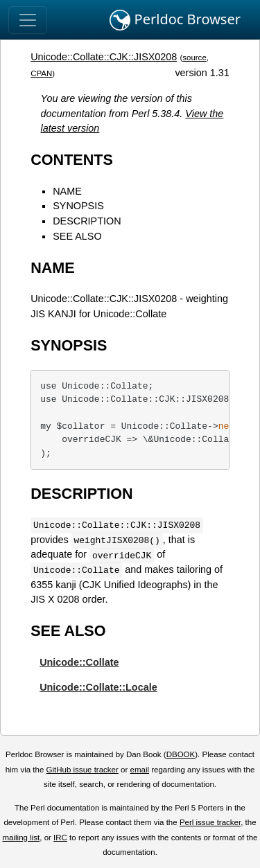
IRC (60, 838)
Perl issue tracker (210, 822)
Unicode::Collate (79, 662)
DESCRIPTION (87, 221)
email (139, 770)
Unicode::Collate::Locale (98, 687)
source (194, 57)
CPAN (41, 73)
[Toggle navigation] (28, 20)
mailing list (21, 838)
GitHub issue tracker (83, 770)
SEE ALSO (77, 236)
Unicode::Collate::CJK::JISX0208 (104, 57)
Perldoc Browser (175, 20)
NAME (67, 191)
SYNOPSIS (78, 206)
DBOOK (181, 754)
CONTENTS (72, 160)
